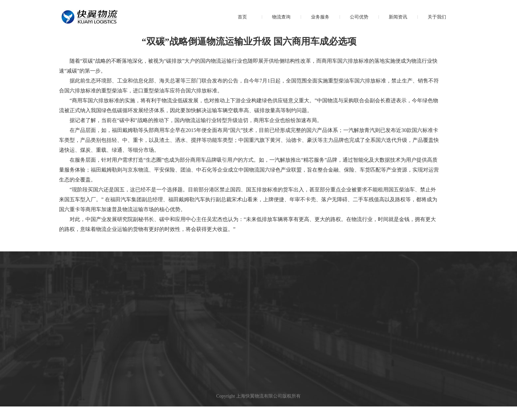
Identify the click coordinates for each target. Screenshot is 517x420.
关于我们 (437, 17)
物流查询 (281, 17)
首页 (242, 17)
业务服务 (320, 17)
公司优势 (359, 17)
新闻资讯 (398, 17)
